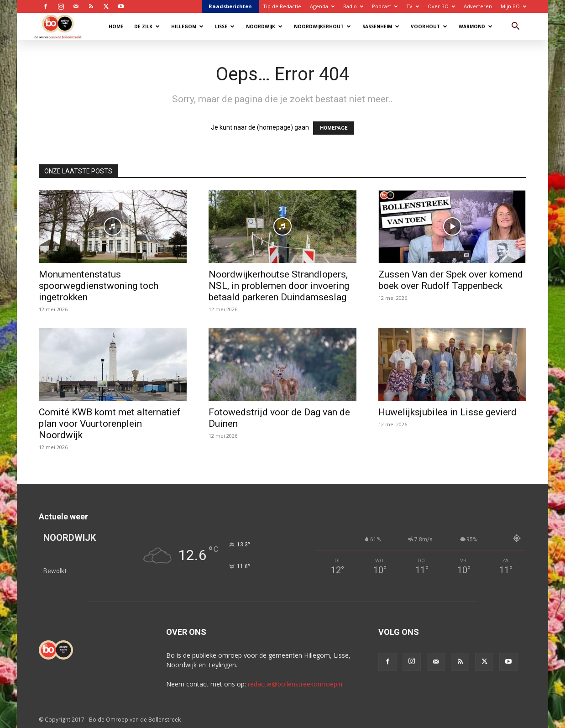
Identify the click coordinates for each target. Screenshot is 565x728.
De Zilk (147, 26)
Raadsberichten (230, 6)
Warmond (476, 26)
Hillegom (187, 26)
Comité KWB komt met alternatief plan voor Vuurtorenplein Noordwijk (110, 424)
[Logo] (62, 26)
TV (413, 6)
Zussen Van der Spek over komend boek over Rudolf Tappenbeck (451, 280)
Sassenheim (381, 26)
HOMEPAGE (334, 128)
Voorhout (429, 26)
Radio (353, 6)
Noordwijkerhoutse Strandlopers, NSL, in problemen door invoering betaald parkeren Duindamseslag (279, 286)
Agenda (322, 6)
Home (116, 26)
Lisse (225, 26)
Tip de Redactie (282, 6)
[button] (515, 27)
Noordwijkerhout (322, 26)
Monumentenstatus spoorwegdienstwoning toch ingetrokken (99, 286)
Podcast (385, 6)
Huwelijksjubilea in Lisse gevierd (447, 412)
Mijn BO (513, 6)
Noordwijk (264, 26)
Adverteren (478, 6)
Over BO (441, 6)
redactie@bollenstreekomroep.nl (296, 684)
